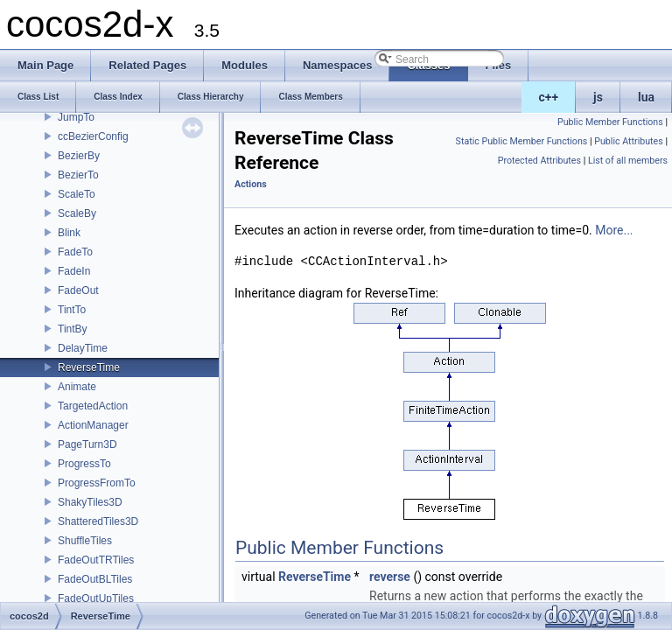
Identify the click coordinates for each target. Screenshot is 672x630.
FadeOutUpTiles (96, 598)
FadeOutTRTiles (96, 560)
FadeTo (75, 252)
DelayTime (83, 348)
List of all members (628, 161)
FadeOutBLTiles (95, 579)
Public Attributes (629, 141)
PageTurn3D (87, 444)
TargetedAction (93, 406)
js (598, 97)
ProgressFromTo (97, 483)
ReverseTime (89, 367)
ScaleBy (77, 213)
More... (614, 230)
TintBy (73, 329)
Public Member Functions (610, 122)
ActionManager (93, 425)
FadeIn (74, 271)
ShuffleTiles (85, 541)
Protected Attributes (539, 161)
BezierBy (79, 156)
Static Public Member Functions (522, 141)
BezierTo (78, 175)
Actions (251, 184)
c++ (549, 97)
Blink (69, 233)
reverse (390, 577)
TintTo (72, 310)
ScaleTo (77, 194)
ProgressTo (84, 464)
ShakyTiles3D (90, 502)
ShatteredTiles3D (98, 521)
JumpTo (76, 117)
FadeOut (78, 290)
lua (646, 97)
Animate (77, 387)
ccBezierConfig (93, 136)
